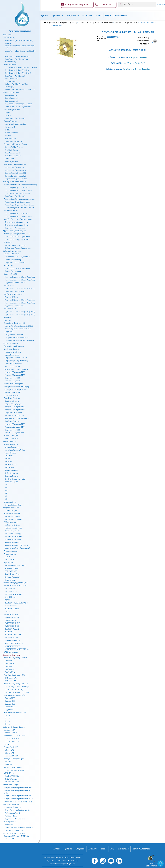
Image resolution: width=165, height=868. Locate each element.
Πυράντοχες (9, 825)
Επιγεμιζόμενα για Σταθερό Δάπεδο (17, 810)
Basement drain (10, 138)
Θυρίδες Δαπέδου (10, 822)
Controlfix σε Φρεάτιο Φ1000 (14, 323)
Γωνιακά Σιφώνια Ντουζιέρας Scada (18, 107)
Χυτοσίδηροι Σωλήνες (11, 785)
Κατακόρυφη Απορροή (12, 513)
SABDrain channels (11, 652)
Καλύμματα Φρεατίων (11, 804)
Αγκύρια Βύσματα (10, 441)
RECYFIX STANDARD (13, 594)
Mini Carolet (9, 560)
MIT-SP (7, 459)
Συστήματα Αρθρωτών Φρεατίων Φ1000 (19, 208)
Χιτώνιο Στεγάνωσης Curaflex (89, 23)
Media (98, 16)
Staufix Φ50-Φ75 (10, 309)
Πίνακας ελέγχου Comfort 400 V (16, 225)
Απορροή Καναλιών (11, 551)
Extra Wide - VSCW (12, 739)
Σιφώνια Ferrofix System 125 (15, 170)
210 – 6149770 (57, 861)
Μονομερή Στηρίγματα (13, 352)
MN (6, 485)
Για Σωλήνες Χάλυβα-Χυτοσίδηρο (17, 687)
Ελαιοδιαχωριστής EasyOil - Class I (17, 70)
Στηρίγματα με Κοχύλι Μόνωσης (16, 361)
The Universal (10, 127)
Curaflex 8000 (107, 23)
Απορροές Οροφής (11, 162)
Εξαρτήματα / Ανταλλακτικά (15, 819)
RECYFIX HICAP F (12, 638)
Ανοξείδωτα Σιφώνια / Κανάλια (15, 164)
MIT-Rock (8, 462)
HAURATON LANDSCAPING (15, 586)
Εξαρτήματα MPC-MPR (13, 378)
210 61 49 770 (105, 5)
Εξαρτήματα (8, 563)
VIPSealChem (9, 773)
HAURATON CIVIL (11, 615)
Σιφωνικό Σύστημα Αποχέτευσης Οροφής (19, 801)
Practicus (8, 115)
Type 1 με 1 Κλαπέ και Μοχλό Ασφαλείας (20, 277)
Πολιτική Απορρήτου (141, 849)
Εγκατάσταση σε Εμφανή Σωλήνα (17, 240)
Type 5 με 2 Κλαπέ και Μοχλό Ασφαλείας (20, 315)
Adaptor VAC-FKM (12, 782)
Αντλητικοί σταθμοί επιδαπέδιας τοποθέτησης (20, 185)
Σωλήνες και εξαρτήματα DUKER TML (18, 796)
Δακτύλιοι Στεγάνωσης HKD (14, 675)
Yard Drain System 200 (13, 153)
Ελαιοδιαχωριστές (10, 64)
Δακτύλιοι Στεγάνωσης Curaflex (15, 658)
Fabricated (8, 765)
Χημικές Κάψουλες (12, 470)
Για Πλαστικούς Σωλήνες (14, 690)
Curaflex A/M (10, 669)
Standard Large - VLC (12, 733)
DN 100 (7, 715)
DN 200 (7, 724)
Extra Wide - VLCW (12, 741)
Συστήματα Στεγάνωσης (68, 23)
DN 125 (7, 718)
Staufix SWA (9, 265)
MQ (6, 490)
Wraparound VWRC (11, 756)
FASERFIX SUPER (12, 617)
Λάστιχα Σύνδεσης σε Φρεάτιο (15, 770)
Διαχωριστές (8, 35)
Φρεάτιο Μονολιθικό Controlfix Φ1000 (19, 326)
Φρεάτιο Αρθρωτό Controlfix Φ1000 (18, 329)
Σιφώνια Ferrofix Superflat (14, 167)
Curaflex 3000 (10, 698)
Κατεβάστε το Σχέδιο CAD (134, 63)
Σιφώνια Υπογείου (10, 121)
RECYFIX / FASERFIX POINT (16, 603)
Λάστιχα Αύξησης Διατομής (14, 759)
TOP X (7, 600)
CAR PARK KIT (11, 571)
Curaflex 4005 (10, 704)
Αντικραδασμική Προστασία (14, 346)
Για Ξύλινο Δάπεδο (11, 816)
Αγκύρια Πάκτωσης (12, 447)
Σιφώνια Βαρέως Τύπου (12, 110)
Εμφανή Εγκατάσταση (13, 260)
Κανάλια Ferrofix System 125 (15, 176)
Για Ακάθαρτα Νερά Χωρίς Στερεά (17, 188)
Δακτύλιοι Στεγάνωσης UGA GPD (16, 692)
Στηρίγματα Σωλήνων (12, 349)
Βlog (108, 16)
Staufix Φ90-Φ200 (10, 274)
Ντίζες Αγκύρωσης (11, 473)
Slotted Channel (10, 597)
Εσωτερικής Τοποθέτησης (14, 830)
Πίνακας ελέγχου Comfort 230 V (16, 222)
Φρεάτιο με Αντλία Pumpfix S (15, 124)
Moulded (8, 762)
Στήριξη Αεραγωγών (11, 395)
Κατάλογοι (87, 16)
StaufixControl (9, 286)
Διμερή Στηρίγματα (12, 355)
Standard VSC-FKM (12, 776)
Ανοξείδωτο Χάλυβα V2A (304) (126, 23)
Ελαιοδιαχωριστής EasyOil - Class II (18, 73)
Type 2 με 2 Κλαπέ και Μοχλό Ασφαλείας (20, 280)
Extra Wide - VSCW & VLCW (15, 736)
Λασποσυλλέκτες (10, 81)
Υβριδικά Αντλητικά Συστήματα (15, 231)
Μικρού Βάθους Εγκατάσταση (16, 245)
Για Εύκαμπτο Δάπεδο (13, 813)
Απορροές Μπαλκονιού (12, 540)
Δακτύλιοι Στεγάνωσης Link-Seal (16, 684)
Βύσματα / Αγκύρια (11, 436)
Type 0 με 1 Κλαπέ (11, 297)
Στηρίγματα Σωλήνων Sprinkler (16, 358)
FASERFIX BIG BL (12, 626)
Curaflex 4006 (10, 701)
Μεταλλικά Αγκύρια (11, 444)
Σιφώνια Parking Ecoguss (14, 147)
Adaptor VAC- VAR (11, 747)
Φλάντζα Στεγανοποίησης (13, 767)
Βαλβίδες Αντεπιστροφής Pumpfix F (17, 234)
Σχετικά (45, 16)
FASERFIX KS (10, 620)
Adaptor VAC (10, 750)
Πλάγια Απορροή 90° (11, 522)
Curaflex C (9, 661)
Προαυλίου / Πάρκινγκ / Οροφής (16, 144)
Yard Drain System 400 (13, 156)
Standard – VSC (10, 730)
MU (6, 493)
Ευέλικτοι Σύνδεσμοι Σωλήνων (14, 727)
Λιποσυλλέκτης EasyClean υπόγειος (18, 56)
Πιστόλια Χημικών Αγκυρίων (15, 479)
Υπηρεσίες (73, 16)
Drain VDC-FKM (11, 779)
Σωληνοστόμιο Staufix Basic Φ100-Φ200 (19, 340)
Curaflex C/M (10, 664)
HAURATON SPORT (12, 646)
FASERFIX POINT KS (13, 640)
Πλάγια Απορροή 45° (11, 531)
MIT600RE (9, 456)
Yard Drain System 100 (13, 150)
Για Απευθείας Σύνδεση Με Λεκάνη (17, 193)
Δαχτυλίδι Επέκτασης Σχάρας (15, 565)
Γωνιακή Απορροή (10, 511)
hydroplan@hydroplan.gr (77, 5)
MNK (7, 488)
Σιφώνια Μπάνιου (10, 95)
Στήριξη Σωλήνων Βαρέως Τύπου (16, 390)
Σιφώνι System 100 (12, 98)
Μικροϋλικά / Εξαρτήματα (13, 384)
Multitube (7, 317)
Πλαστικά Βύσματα (11, 482)
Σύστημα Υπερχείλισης (13, 577)
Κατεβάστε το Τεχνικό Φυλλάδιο (136, 69)
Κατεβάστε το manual (138, 57)
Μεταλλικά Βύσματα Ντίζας (15, 450)
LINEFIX (8, 612)
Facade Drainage (11, 606)
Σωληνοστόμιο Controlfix (14, 335)
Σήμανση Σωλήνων (11, 438)
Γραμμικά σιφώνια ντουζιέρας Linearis (19, 104)
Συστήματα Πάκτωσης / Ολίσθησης (17, 387)
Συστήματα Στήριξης (11, 343)
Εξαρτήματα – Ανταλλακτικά (15, 283)
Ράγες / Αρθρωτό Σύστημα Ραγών (16, 369)
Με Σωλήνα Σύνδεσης (13, 516)
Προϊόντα (57, 16)
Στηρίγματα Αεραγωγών (13, 363)
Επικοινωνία (121, 16)
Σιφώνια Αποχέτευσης (11, 92)
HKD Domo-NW (11, 681)
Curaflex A (9, 666)
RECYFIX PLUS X (12, 629)
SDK (6, 499)
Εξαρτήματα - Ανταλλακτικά (15, 118)
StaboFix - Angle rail (12, 381)
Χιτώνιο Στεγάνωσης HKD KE (15, 713)
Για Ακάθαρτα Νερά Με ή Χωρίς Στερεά (19, 205)
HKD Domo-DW (11, 678)
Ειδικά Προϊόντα (10, 502)
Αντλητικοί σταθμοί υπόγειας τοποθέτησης (19, 199)
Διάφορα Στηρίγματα (12, 366)
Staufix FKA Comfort (12, 254)
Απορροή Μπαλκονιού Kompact (16, 545)
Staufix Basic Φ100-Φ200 (13, 294)
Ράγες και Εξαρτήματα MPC (15, 372)
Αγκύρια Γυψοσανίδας (13, 505)
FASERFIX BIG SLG (12, 623)
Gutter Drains (10, 159)
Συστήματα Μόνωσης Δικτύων (14, 833)
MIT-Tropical (9, 467)
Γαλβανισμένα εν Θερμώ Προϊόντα (16, 418)
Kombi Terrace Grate (12, 574)
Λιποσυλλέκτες (9, 38)
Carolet (7, 557)
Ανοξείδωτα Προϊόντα (12, 398)
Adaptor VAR (10, 753)
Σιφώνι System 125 (12, 101)
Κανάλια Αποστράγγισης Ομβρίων (15, 583)
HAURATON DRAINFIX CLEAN (16, 649)
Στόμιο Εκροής (10, 580)
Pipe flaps (7, 320)
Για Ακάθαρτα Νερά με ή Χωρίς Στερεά (19, 190)
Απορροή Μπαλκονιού (13, 542)
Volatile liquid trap (11, 133)
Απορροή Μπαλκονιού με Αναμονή (17, 548)
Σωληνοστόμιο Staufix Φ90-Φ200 (17, 338)
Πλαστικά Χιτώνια (11, 476)
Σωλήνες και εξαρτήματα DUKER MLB (18, 799)
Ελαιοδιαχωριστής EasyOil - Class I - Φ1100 (21, 67)
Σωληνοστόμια (9, 332)
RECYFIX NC (10, 632)
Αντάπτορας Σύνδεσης (13, 568)
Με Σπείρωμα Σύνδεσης (13, 519)
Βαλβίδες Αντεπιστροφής (12, 251)
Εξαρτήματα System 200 (13, 141)
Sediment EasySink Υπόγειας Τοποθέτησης (20, 89)
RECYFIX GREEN (12, 609)
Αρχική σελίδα (52, 23)
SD (6, 496)
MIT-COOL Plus (11, 465)
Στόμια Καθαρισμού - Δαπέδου (16, 179)
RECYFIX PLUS (11, 591)
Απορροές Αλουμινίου (11, 508)
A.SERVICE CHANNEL (14, 643)
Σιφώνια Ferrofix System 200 (15, 173)
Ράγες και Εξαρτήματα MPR (15, 375)
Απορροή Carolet (10, 554)
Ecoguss (8, 113)
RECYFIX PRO (10, 588)
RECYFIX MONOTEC (13, 635)
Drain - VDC (8, 744)
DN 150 (7, 721)
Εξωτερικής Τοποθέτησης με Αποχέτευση (19, 827)
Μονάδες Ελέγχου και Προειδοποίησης (18, 219)
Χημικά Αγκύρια (10, 453)
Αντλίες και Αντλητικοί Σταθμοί (14, 182)
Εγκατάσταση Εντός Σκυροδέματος (17, 237)
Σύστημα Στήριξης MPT (13, 392)
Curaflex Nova (10, 672)
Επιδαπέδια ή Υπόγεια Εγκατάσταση (18, 248)
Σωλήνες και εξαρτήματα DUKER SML (18, 788)
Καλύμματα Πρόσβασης (13, 807)
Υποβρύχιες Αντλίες (11, 211)
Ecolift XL (8, 242)
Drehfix (7, 130)
